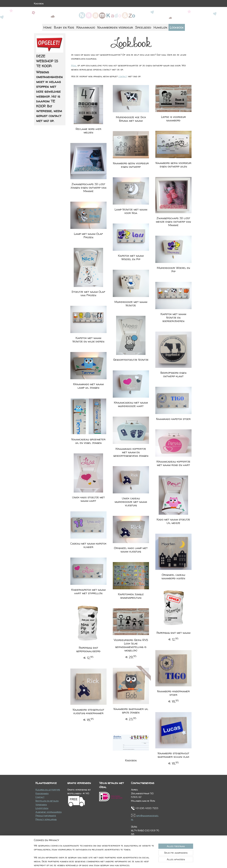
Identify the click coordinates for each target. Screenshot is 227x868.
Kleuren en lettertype (48, 790)
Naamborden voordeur (115, 27)
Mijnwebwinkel (145, 863)
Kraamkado (86, 27)
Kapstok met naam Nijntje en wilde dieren (88, 340)
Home (47, 27)
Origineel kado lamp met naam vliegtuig (131, 550)
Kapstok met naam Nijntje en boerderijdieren (173, 318)
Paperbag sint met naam (173, 633)
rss (111, 863)
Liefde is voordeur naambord (173, 119)
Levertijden (42, 808)
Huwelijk (160, 27)
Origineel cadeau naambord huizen (173, 577)
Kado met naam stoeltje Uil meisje (173, 521)
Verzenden (41, 805)
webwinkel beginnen (121, 863)
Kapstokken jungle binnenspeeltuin (131, 596)
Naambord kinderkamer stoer (173, 693)
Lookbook (177, 27)
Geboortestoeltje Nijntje (131, 360)
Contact (40, 797)
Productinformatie (46, 816)
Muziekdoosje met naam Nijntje (131, 304)
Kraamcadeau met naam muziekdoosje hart (131, 404)
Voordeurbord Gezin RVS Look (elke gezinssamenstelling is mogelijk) (131, 645)
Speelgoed (143, 27)
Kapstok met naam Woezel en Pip (131, 257)
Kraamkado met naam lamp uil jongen (88, 386)
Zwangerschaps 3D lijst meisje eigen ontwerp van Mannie (173, 222)
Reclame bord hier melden (88, 131)
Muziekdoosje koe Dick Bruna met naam (131, 119)
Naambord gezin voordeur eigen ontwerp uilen (173, 165)
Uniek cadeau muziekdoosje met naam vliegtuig (131, 502)
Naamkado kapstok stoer (173, 419)
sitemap (105, 863)
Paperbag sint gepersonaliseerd (88, 649)
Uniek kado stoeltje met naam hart (88, 499)
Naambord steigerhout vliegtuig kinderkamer (88, 711)
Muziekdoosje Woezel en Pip (173, 270)
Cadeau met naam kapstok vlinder (88, 545)
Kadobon (39, 3)
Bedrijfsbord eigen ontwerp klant (173, 374)
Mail (74, 65)
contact (123, 76)
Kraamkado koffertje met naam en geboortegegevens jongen (131, 452)
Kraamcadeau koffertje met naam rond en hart (173, 463)
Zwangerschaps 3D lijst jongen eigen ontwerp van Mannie (88, 188)
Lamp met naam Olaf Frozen (88, 236)
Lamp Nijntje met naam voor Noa (131, 211)
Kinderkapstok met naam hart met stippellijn (88, 591)
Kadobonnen (42, 793)
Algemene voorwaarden (48, 812)
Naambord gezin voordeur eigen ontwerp (131, 165)
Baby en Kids (64, 27)
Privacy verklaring (46, 819)
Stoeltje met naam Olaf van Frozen (88, 293)
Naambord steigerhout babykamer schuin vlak (173, 755)
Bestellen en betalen (47, 801)
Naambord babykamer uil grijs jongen (131, 711)
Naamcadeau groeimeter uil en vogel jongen (88, 441)
